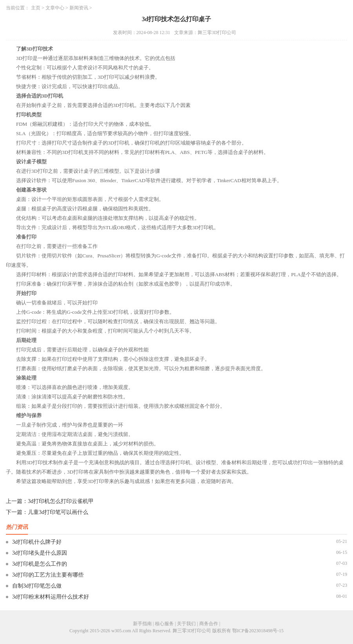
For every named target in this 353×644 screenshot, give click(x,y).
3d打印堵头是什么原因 (40, 553)
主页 (36, 8)
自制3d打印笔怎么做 (37, 586)
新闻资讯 (79, 8)
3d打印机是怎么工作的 (40, 564)
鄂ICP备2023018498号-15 (258, 631)
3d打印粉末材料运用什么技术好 (51, 597)
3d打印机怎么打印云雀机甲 (61, 501)
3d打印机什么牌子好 (37, 542)
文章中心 (55, 8)
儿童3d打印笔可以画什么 (58, 512)
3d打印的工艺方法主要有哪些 (48, 575)
